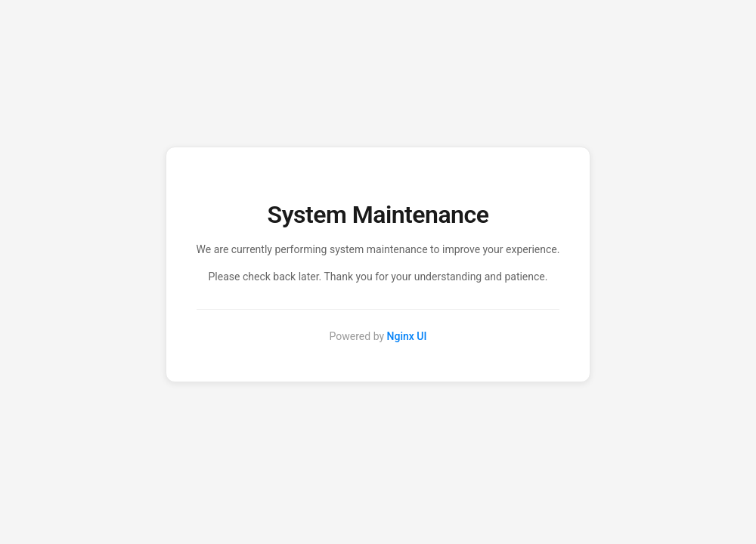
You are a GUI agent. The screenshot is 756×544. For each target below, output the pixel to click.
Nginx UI (407, 336)
